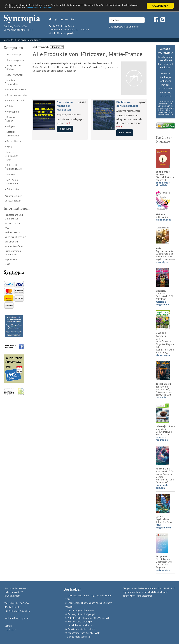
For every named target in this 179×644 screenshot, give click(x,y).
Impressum (11, 259)
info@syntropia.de (63, 33)
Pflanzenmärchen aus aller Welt (84, 633)
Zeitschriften (13, 189)
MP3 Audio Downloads (12, 182)
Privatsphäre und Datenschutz (14, 217)
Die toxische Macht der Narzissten (65, 106)
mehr (69, 123)
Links (7, 264)
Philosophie (13, 112)
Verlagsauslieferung (15, 237)
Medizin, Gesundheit (13, 82)
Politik (10, 106)
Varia (9, 147)
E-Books (11, 174)
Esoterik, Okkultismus (13, 134)
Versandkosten (13, 223)
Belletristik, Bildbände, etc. (14, 167)
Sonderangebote (15, 60)
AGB (7, 228)
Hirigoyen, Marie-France (29, 40)
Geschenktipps (14, 55)
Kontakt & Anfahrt (14, 246)
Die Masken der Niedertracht (127, 104)
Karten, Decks (14, 141)
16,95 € (82, 102)
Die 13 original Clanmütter (81, 610)
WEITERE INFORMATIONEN (78, 9)
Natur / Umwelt (14, 75)
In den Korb (65, 129)
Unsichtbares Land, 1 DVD (81, 625)
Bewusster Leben (12, 119)
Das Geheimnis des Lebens (81, 629)
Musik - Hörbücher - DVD (13, 156)
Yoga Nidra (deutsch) (80, 637)
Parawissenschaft (15, 101)
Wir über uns (12, 242)
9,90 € (142, 102)
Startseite (8, 40)
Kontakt (8, 626)
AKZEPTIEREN (160, 6)
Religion (11, 126)
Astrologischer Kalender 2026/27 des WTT (89, 618)
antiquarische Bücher (14, 67)
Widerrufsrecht (13, 232)
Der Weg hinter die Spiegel (81, 614)
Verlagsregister (13, 201)
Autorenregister (13, 196)
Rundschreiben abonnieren (13, 253)
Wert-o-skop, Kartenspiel (80, 622)
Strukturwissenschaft (15, 95)
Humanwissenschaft (15, 90)
